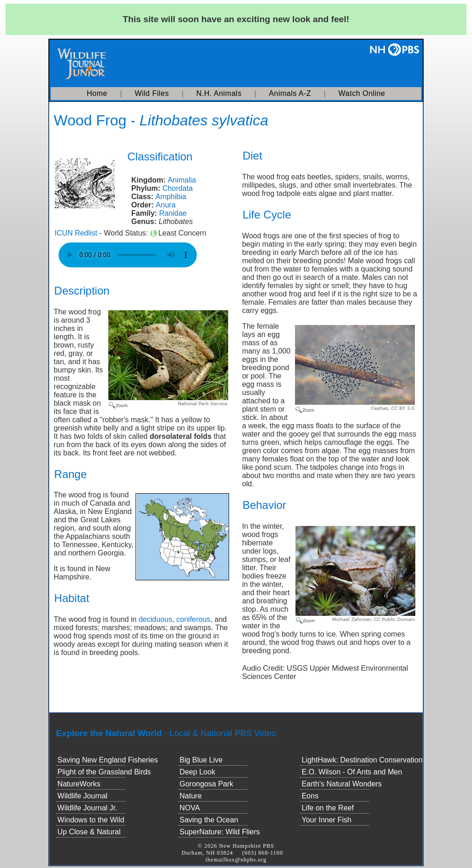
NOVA (190, 808)
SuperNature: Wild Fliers (220, 832)
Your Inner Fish (326, 820)
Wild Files (152, 93)
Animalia (182, 180)
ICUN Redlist (76, 233)
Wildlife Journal (83, 796)
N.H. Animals (219, 93)
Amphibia (171, 197)
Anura (166, 205)
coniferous (194, 619)
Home (97, 93)
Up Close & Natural (89, 832)
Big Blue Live (201, 760)
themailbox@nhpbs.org (236, 860)
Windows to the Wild (91, 820)
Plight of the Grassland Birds (104, 772)
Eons (310, 796)
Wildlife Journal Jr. (88, 808)
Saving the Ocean (209, 820)
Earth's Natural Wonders (342, 784)
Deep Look (198, 772)
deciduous (156, 619)
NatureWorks (79, 784)
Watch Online (362, 93)
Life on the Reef (327, 808)
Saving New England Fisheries (108, 760)
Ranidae (173, 213)
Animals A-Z (290, 93)
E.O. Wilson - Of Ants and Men (352, 772)
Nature (191, 796)
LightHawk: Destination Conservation (362, 760)
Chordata (177, 188)
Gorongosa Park (207, 784)
